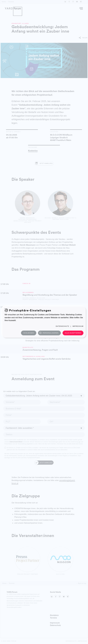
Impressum (78, 326)
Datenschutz (63, 326)
